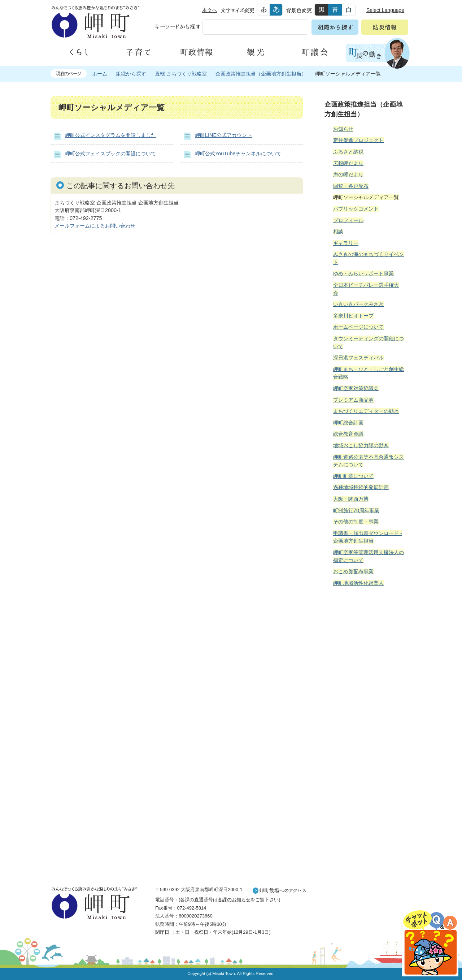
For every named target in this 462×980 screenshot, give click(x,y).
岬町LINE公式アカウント (223, 135)
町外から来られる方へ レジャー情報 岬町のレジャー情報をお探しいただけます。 (365, 775)
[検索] (238, 29)
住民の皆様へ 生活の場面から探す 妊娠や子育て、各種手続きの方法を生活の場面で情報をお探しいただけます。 (365, 670)
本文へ (210, 10)
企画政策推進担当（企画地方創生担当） (261, 74)
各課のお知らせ (234, 900)
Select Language (385, 10)
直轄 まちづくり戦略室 (181, 74)
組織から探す (131, 74)
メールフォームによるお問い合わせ (95, 226)
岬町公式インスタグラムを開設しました (110, 135)
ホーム (100, 74)
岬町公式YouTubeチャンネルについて (238, 154)
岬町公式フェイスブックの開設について (110, 154)
